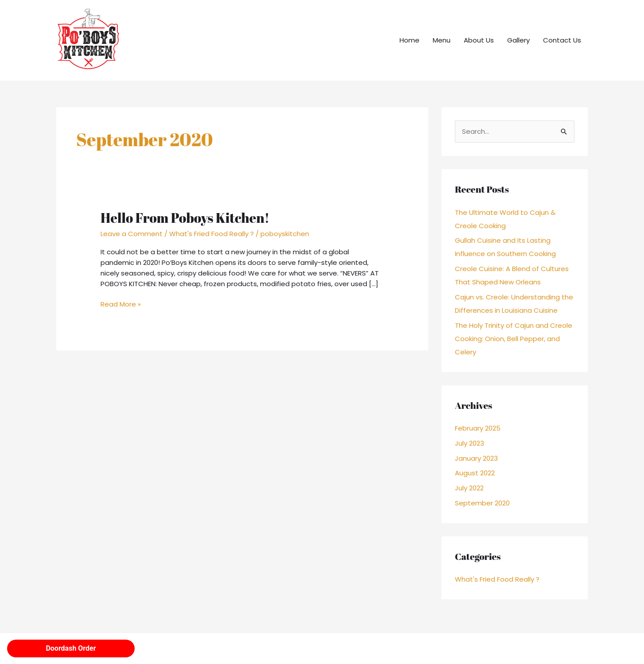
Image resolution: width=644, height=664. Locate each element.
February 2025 (478, 428)
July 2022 (469, 488)
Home (409, 40)
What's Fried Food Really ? (211, 234)
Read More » (121, 304)
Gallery (518, 40)
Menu (442, 40)
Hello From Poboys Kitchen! (185, 218)
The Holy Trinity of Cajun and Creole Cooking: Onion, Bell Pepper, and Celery (514, 339)
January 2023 (476, 458)
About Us (479, 40)
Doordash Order (71, 648)
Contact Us (562, 40)
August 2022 (475, 473)
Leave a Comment (132, 234)
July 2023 (469, 443)
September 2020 (482, 503)
